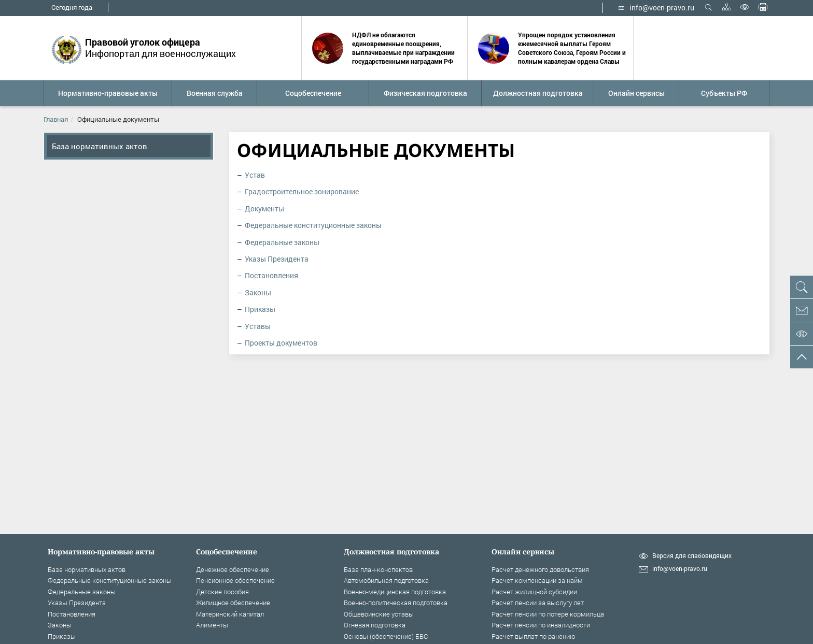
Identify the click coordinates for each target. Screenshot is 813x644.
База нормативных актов (100, 146)
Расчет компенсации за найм (537, 580)
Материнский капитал (230, 614)
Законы (258, 292)
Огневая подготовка (375, 625)
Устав (255, 175)
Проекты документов (281, 343)
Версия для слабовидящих (692, 556)
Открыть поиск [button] (709, 7)
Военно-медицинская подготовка (395, 592)
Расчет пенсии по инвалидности (541, 625)
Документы (264, 209)
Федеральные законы (282, 242)
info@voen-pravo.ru (656, 8)
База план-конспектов (378, 569)
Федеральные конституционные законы (313, 225)
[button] (108, 93)
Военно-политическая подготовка (396, 603)
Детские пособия (222, 592)
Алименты (212, 625)
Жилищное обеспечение (233, 603)
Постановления (271, 275)
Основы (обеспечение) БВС (386, 636)
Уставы (258, 326)
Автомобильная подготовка (386, 580)
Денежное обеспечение (233, 569)
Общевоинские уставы (379, 614)
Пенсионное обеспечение (235, 580)
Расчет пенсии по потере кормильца (548, 614)
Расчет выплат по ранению (534, 636)
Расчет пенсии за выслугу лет (538, 603)
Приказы (260, 309)
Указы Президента (277, 259)
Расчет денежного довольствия (540, 569)
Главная (56, 119)
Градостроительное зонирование (302, 191)
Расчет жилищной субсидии (534, 592)
